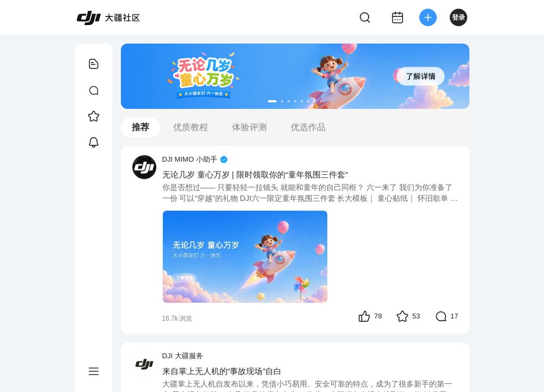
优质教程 (191, 127)
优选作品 (308, 127)
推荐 (140, 127)
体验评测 (249, 127)
